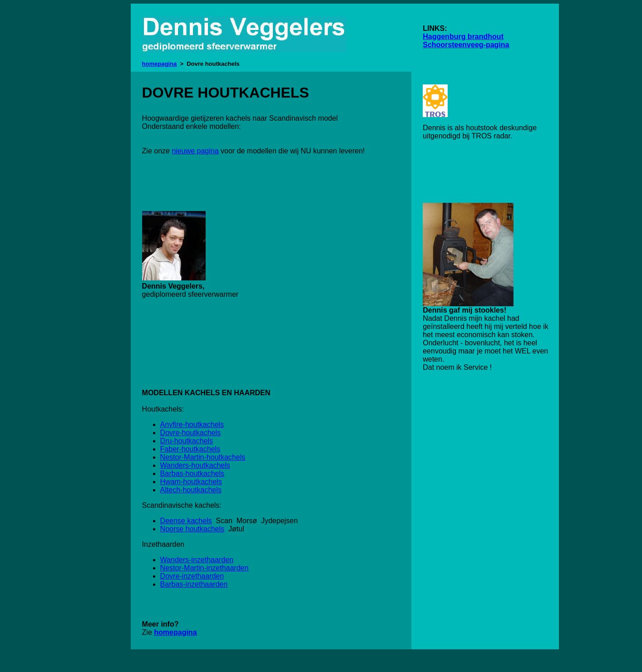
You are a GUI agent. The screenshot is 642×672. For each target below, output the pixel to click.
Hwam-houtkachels (191, 482)
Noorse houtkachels (192, 529)
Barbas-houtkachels (192, 473)
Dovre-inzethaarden (192, 576)
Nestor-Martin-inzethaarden (205, 568)
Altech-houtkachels (191, 490)
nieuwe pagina (195, 151)
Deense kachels (186, 521)
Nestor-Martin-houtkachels (203, 457)
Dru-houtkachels (187, 441)
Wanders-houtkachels (195, 465)
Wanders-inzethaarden (197, 560)
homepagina (160, 64)
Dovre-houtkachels (190, 433)
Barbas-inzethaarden (194, 584)
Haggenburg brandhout (463, 37)
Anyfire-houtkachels (192, 424)
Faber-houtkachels (190, 449)
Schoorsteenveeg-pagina (466, 45)
